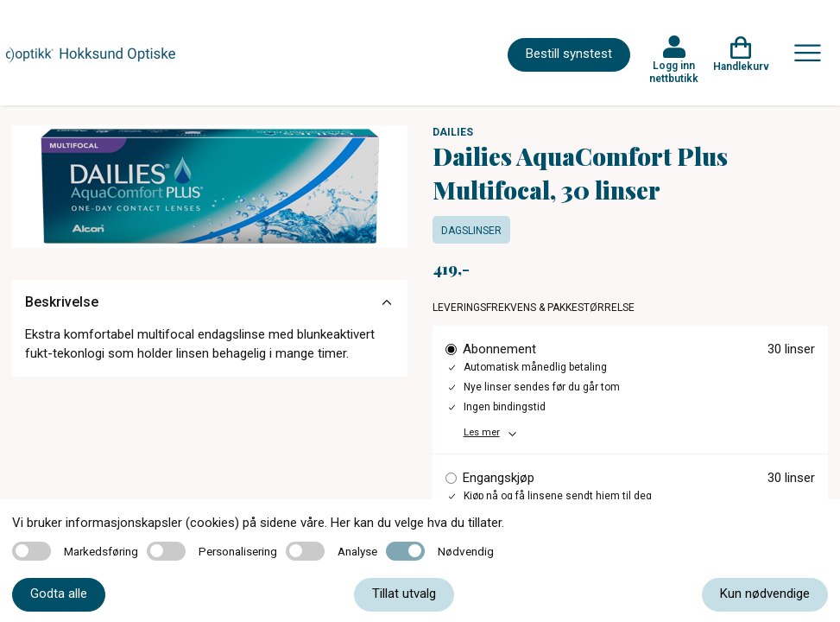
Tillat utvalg (404, 593)
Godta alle (59, 593)
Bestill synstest (569, 54)
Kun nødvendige (765, 593)
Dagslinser (471, 231)
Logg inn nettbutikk (674, 72)
